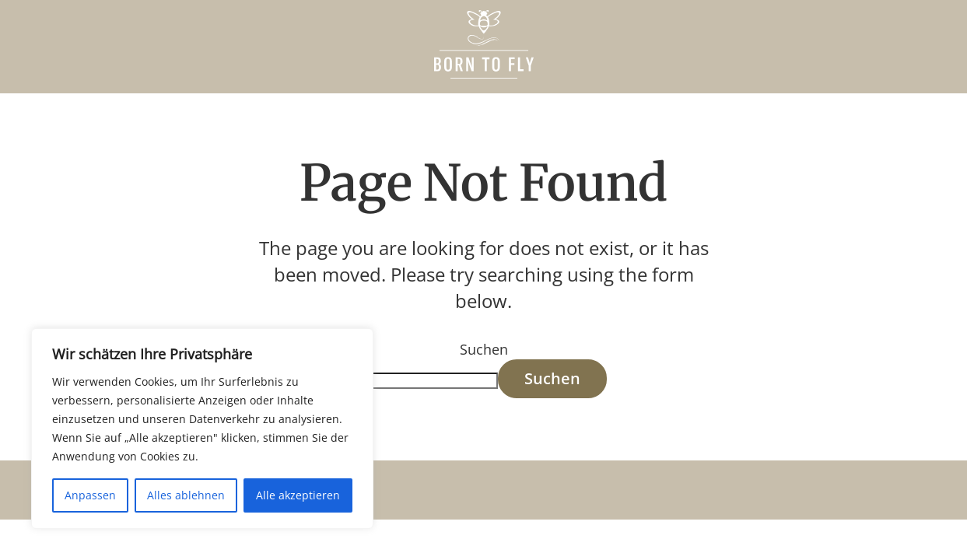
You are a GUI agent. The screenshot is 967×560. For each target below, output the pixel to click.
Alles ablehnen (186, 495)
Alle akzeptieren (298, 495)
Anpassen (90, 495)
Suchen (484, 349)
